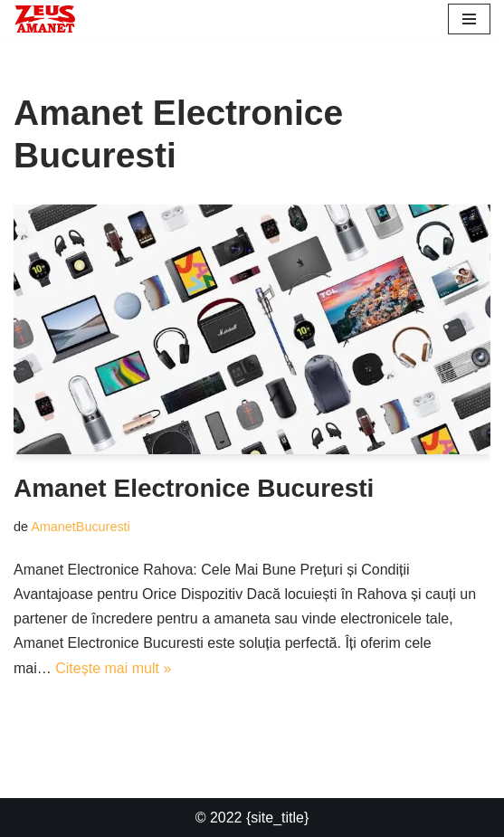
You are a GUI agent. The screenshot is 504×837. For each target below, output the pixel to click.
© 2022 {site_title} (252, 818)
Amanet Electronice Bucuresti (194, 488)
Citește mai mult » (113, 668)
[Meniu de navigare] (469, 19)
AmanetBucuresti (81, 527)
